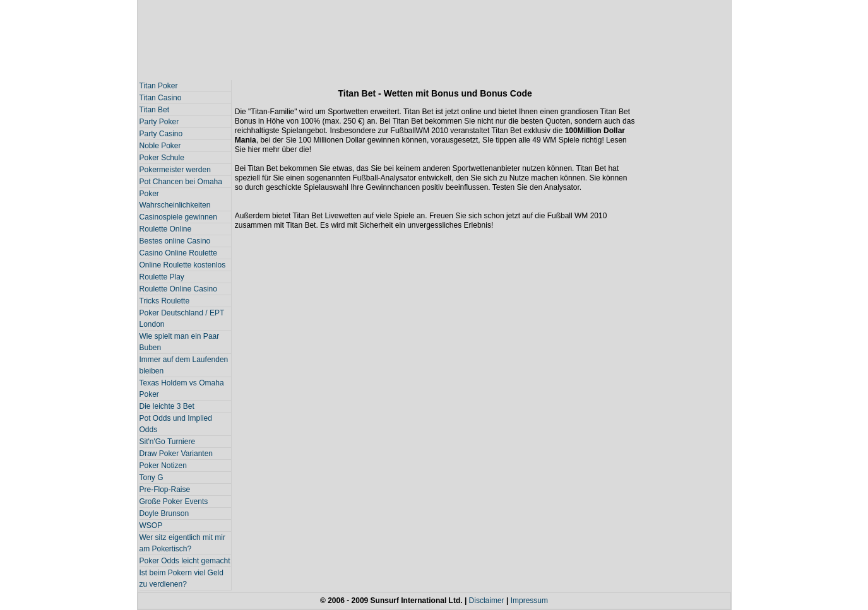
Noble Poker (160, 146)
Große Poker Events (174, 501)
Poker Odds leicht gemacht (185, 561)
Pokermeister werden (175, 170)
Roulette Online (166, 229)
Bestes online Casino (175, 241)
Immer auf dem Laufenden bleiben (184, 365)
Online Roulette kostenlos (183, 265)
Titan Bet (155, 110)
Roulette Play (162, 277)
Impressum (529, 601)
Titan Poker (159, 86)
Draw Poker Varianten (176, 454)
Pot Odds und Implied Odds (176, 424)
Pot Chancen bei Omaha (181, 182)
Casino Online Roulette (178, 253)
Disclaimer (487, 601)
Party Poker (159, 122)
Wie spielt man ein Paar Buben (180, 342)
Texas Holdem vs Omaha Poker (182, 389)
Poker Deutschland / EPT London (182, 319)
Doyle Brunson (164, 513)
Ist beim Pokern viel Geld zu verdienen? (181, 578)
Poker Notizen (163, 466)
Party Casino (161, 134)
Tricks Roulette (165, 301)
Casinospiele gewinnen (178, 217)
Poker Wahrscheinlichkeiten (175, 199)
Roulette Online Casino (178, 289)
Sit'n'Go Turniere (168, 442)
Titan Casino (161, 98)
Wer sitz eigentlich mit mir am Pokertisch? (182, 543)
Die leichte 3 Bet (167, 406)
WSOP (151, 525)
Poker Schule (162, 158)
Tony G (152, 478)
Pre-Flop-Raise (165, 490)
